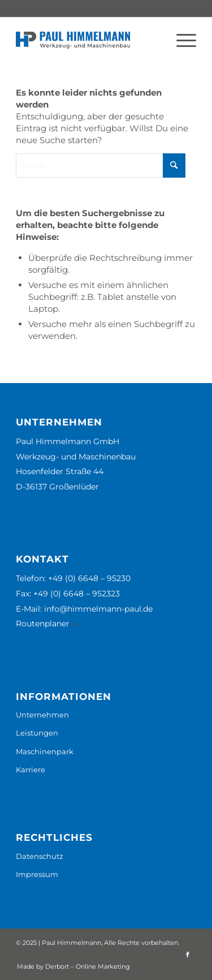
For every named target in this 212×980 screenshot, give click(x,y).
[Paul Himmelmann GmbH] (88, 40)
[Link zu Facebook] (188, 955)
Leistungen (37, 733)
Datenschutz (40, 856)
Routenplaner (44, 624)
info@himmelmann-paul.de (98, 609)
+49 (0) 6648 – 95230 (89, 578)
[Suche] (101, 166)
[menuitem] (181, 40)
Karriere (31, 770)
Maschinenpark (45, 751)
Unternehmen (42, 715)
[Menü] (181, 40)
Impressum (37, 874)
